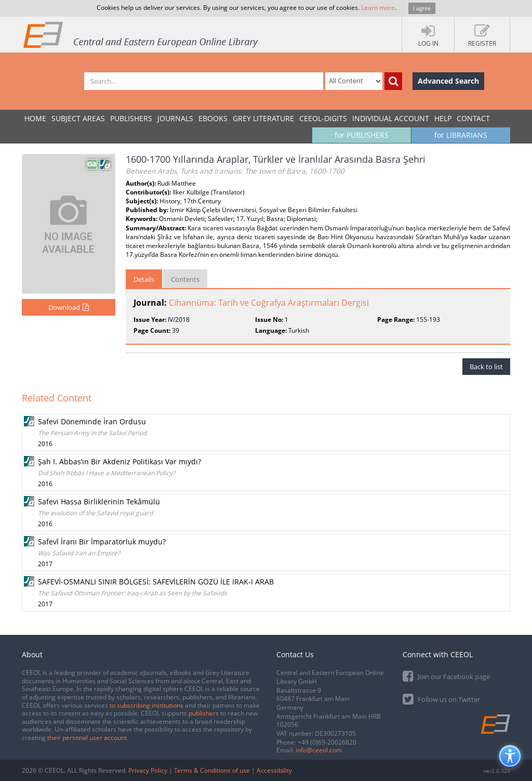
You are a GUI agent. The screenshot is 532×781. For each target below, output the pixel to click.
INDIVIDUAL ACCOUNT (391, 118)
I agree (422, 8)
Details (144, 279)
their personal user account (87, 738)
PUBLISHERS (131, 118)
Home (35, 118)
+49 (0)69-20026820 (327, 742)
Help (443, 118)
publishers (204, 713)
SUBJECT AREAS (78, 118)
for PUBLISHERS (362, 135)
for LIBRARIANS (461, 135)
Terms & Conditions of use (212, 770)
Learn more (378, 8)
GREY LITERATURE (263, 118)
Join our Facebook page (446, 676)
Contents (185, 279)
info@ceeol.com (319, 750)
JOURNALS (175, 118)
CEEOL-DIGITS (323, 118)
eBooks (213, 118)
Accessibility (274, 770)
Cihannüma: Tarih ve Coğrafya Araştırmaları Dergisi (269, 303)
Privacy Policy (148, 770)
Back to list (486, 367)
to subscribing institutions (147, 705)
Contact (473, 118)
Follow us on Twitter (441, 699)
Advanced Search (448, 81)
